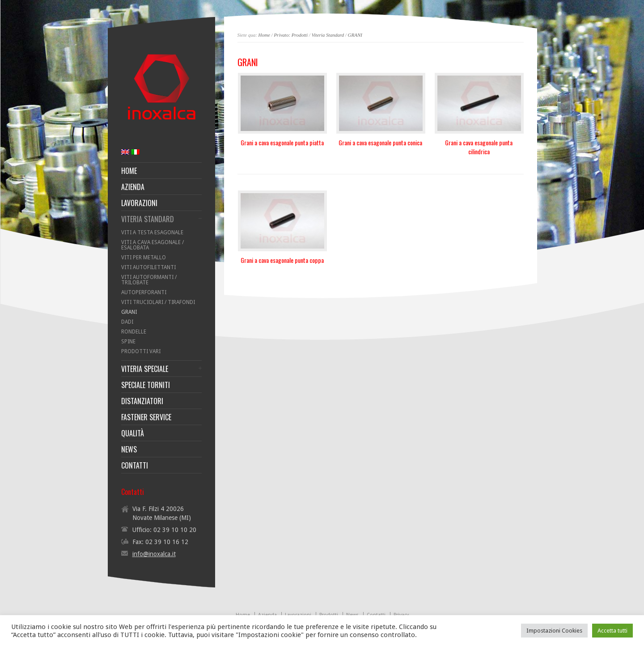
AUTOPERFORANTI (144, 292)
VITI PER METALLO (144, 258)
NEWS (129, 449)
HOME (129, 171)
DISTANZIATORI (142, 401)
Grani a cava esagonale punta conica (380, 142)
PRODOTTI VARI (141, 351)
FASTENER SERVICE (146, 417)
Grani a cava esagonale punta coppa (282, 260)
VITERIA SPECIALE (145, 369)
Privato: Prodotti (291, 35)
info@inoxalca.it (154, 554)
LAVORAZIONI (139, 203)
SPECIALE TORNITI (146, 385)
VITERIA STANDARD (148, 219)
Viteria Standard (328, 35)
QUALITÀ (133, 433)
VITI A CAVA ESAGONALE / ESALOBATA (153, 245)
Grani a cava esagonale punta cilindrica (479, 147)
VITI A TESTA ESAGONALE (152, 232)
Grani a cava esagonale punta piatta (282, 142)
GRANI (355, 35)
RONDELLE (134, 332)
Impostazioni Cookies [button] (554, 631)
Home (264, 35)
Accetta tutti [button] (612, 631)
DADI (127, 322)
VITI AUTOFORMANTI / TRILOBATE (149, 280)
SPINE (128, 342)
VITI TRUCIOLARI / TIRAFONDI (158, 302)
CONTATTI (135, 465)
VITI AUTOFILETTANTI (148, 267)
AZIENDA (133, 187)
